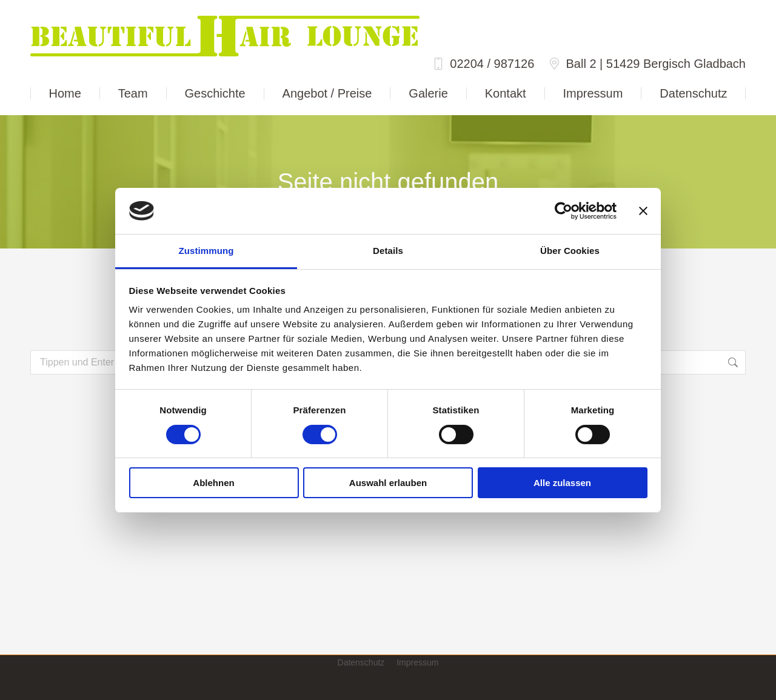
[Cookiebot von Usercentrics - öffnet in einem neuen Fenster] (564, 211)
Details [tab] (388, 251)
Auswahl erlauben (388, 483)
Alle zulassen (562, 483)
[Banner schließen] (643, 211)
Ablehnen (213, 483)
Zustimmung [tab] (206, 251)
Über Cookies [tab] (570, 251)
